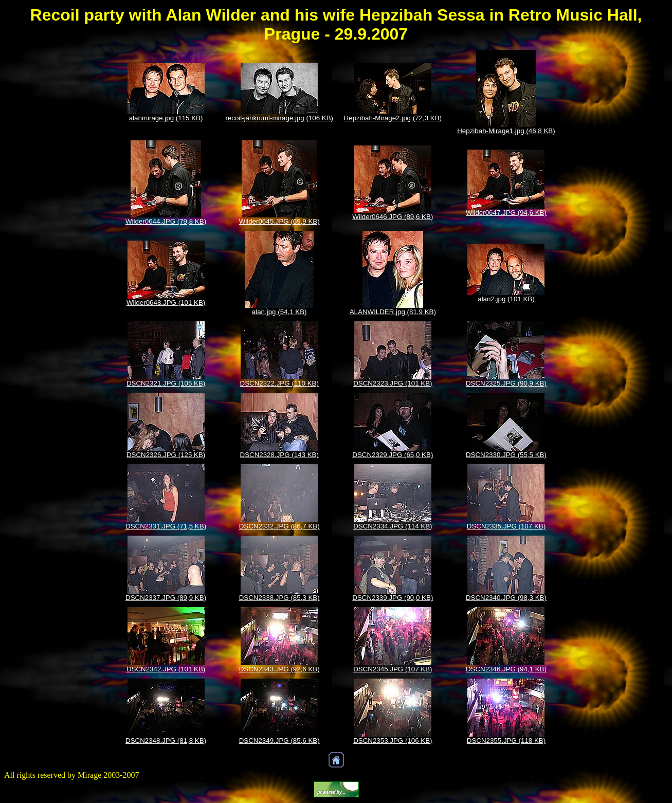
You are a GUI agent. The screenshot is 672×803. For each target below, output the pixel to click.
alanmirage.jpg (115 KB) (166, 118)
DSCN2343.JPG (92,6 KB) (279, 669)
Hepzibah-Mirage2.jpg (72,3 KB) (393, 118)
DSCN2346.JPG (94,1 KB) (506, 669)
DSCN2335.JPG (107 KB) (506, 526)
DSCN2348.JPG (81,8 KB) (166, 741)
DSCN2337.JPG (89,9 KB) (166, 598)
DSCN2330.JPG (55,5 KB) (506, 455)
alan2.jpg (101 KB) (506, 299)
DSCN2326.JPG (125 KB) (166, 455)
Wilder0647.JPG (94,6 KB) (506, 213)
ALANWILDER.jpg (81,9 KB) (393, 312)
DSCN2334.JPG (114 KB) (393, 526)
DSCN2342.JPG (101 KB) (166, 669)
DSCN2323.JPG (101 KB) (393, 383)
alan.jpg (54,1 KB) (279, 312)
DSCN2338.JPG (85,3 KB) (279, 598)
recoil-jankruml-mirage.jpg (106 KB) (279, 118)
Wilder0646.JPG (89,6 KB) (393, 217)
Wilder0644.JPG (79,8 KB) (166, 221)
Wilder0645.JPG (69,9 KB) (279, 221)
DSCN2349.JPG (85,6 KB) (279, 741)
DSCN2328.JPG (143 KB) (279, 455)
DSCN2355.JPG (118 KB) (506, 741)
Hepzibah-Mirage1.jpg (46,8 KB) (506, 131)
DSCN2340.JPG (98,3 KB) (506, 598)
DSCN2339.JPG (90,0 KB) (393, 598)
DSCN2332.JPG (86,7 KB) (279, 526)
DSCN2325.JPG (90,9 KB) (506, 383)
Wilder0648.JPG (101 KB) (166, 303)
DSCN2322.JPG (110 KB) (279, 383)
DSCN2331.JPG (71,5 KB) (166, 526)
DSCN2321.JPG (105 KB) (166, 383)
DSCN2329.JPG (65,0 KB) (393, 455)
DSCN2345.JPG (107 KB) (393, 669)
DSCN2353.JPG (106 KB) (393, 741)
